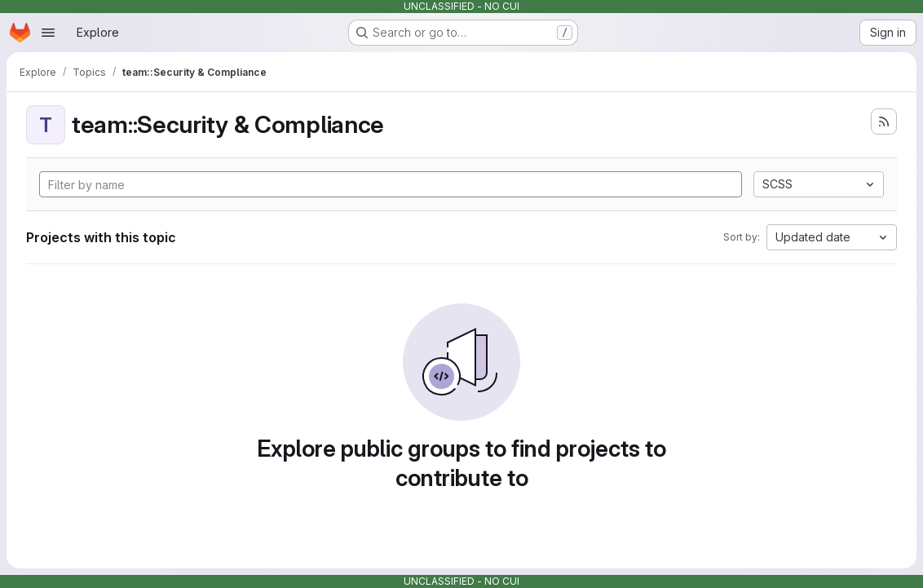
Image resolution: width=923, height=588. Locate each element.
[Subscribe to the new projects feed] (884, 122)
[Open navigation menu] (48, 33)
